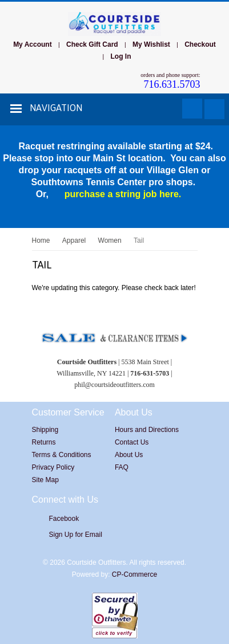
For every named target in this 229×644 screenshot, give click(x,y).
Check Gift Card (92, 44)
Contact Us (132, 442)
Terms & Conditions (62, 455)
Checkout (200, 44)
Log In (120, 56)
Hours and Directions (147, 430)
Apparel (74, 241)
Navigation (56, 108)
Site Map (45, 480)
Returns (44, 442)
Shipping (45, 430)
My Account (33, 44)
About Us (129, 455)
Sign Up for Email (76, 535)
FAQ (122, 467)
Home (41, 241)
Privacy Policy (53, 467)
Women (110, 241)
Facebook (64, 519)
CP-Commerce (134, 574)
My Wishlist (151, 44)
